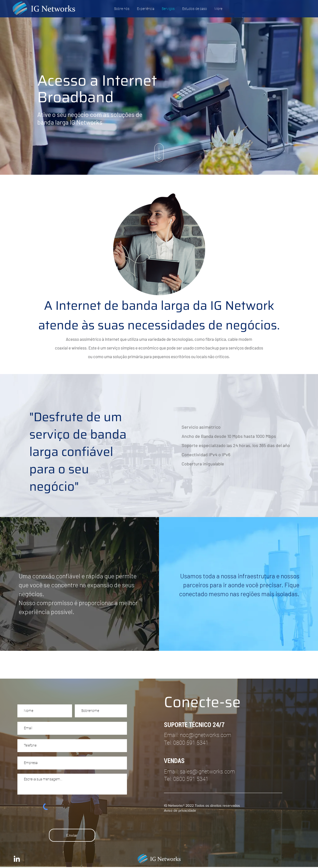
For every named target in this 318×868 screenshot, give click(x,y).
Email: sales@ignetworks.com (199, 772)
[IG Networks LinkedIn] (17, 859)
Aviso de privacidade (180, 810)
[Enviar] (72, 835)
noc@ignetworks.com (206, 735)
